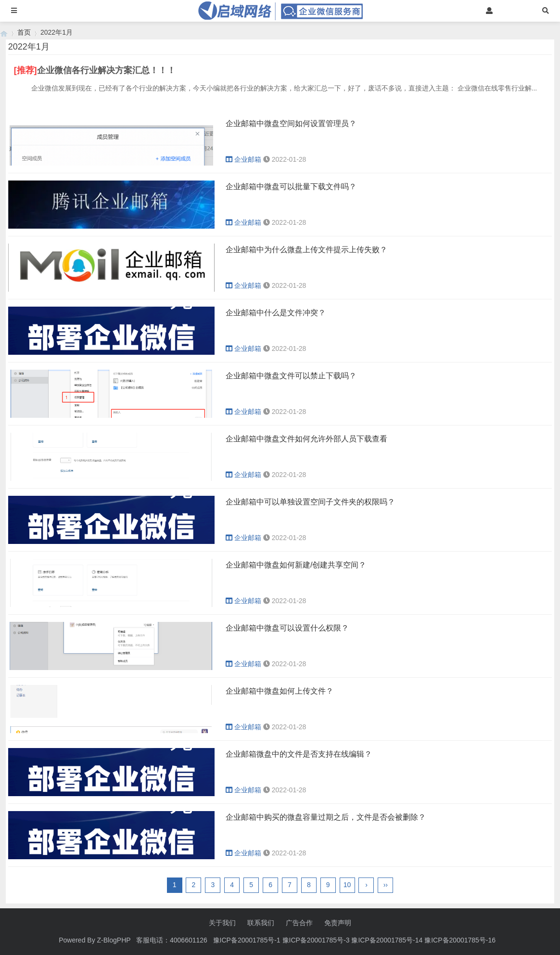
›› (386, 885)
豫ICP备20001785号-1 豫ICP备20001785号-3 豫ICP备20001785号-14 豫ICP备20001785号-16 (355, 940)
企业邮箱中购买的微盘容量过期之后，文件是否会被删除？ (326, 817)
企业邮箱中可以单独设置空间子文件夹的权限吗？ (310, 502)
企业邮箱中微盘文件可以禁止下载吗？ (291, 376)
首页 (24, 32)
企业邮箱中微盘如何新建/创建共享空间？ (296, 565)
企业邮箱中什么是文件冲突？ (276, 313)
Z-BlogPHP (114, 940)
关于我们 (222, 923)
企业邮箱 (243, 159)
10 (347, 885)
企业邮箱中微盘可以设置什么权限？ (287, 628)
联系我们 (261, 923)
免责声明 (338, 923)
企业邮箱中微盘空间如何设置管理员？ (291, 123)
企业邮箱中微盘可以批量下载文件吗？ (291, 187)
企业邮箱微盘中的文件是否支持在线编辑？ (299, 754)
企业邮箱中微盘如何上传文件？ (280, 691)
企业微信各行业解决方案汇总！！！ (106, 70)
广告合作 (299, 923)
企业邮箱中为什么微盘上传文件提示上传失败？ (306, 250)
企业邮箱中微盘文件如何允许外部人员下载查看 (306, 439)
